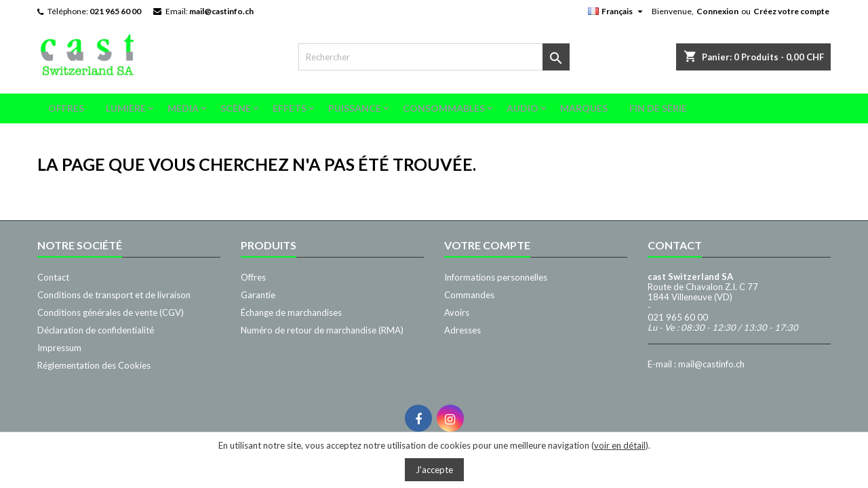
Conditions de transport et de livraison (114, 295)
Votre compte (487, 245)
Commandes (469, 295)
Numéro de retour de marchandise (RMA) (322, 330)
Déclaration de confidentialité (96, 330)
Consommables (444, 108)
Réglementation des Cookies (94, 365)
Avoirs (457, 312)
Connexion (717, 11)
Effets (290, 108)
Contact (53, 277)
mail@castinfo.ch (221, 11)
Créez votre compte (791, 11)
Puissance (355, 108)
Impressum (59, 348)
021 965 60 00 (115, 11)
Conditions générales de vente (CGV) (111, 312)
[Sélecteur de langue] (617, 12)
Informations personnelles (496, 277)
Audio (522, 108)
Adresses (462, 330)
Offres (66, 108)
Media (183, 108)
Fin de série (658, 108)
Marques (584, 108)
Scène (236, 108)
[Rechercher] (434, 57)
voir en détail (620, 445)
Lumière (126, 108)
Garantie (258, 295)
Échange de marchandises (291, 312)
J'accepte (434, 470)
